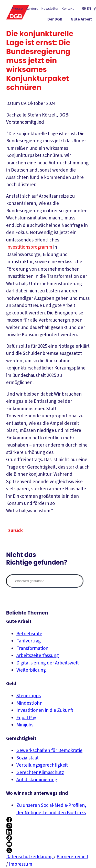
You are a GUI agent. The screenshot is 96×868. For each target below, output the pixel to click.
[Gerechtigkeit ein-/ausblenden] (74, 29)
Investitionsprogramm (29, 247)
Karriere (32, 9)
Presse (17, 9)
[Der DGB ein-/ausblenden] (55, 20)
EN (86, 9)
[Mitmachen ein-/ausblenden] (78, 39)
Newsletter (50, 9)
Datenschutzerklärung (30, 857)
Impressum (21, 864)
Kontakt (68, 9)
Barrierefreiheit (72, 857)
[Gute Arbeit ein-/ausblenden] (81, 20)
